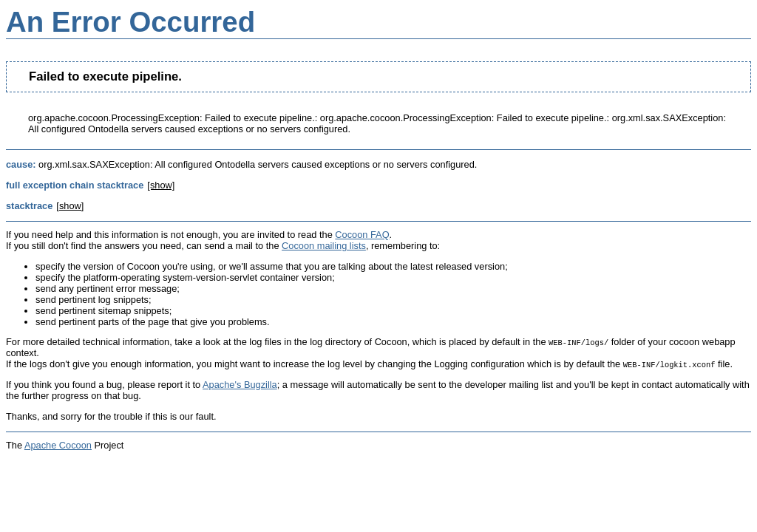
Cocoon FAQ (362, 235)
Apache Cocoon (58, 445)
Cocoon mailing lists (324, 246)
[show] (161, 185)
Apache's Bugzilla (240, 385)
